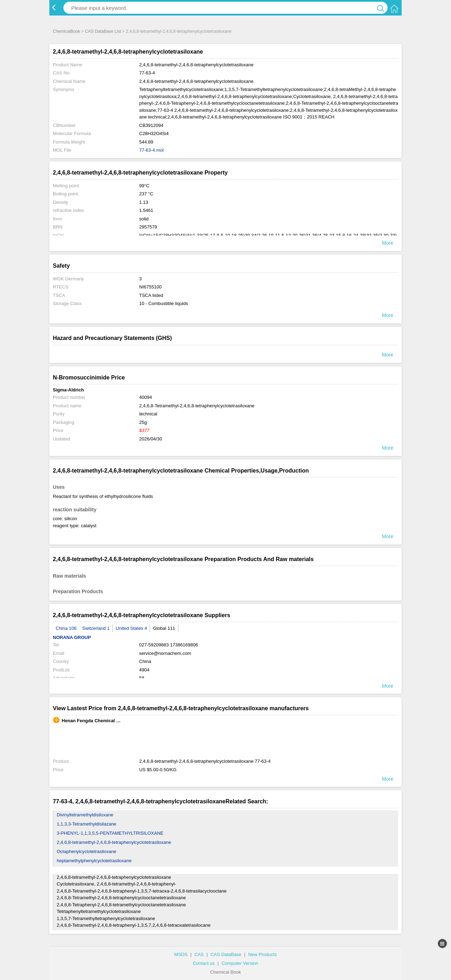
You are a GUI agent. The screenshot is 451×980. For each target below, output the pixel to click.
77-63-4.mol (151, 150)
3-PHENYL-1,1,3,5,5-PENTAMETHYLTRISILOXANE (110, 833)
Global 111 (164, 628)
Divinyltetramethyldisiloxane (85, 815)
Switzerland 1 (96, 628)
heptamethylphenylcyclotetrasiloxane (94, 861)
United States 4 (131, 628)
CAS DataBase (226, 954)
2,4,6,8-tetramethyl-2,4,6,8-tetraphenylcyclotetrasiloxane (114, 842)
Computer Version (240, 963)
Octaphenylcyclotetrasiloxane (87, 851)
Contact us (204, 963)
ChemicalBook (66, 31)
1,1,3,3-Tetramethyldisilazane (87, 824)
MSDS (181, 954)
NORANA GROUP (72, 637)
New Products (262, 954)
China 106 (66, 628)
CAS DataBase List (103, 31)
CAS (199, 954)
